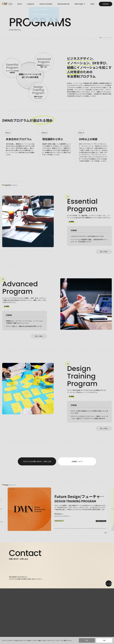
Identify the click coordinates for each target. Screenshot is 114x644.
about (20, 4)
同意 (104, 641)
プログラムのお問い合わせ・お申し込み (37, 461)
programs (31, 4)
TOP (100, 38)
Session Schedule (46, 4)
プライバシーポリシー (55, 641)
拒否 (87, 641)
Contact (106, 4)
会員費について (77, 461)
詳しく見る (104, 252)
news (92, 4)
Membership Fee (63, 4)
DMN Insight (80, 4)
